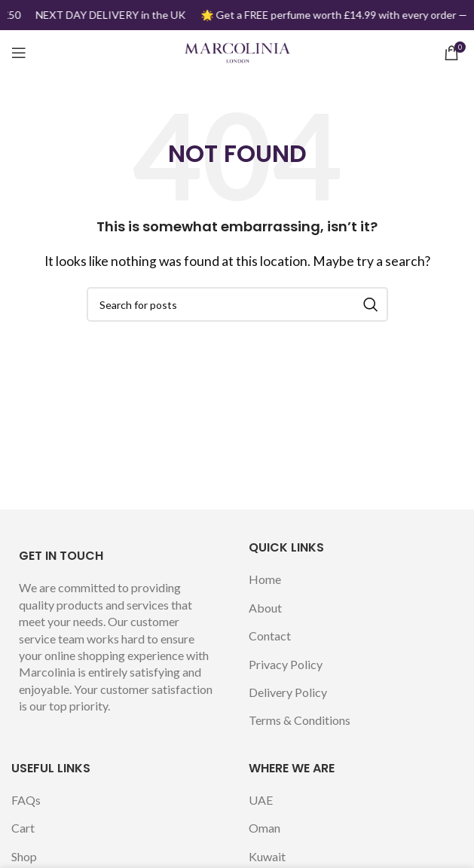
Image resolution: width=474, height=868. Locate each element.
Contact (270, 636)
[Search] (237, 304)
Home (265, 579)
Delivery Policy (288, 692)
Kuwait (267, 856)
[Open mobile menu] (19, 53)
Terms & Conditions (300, 720)
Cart (23, 828)
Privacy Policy (286, 664)
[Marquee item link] (111, 15)
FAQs (26, 800)
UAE (261, 800)
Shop (24, 856)
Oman (265, 828)
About (265, 608)
